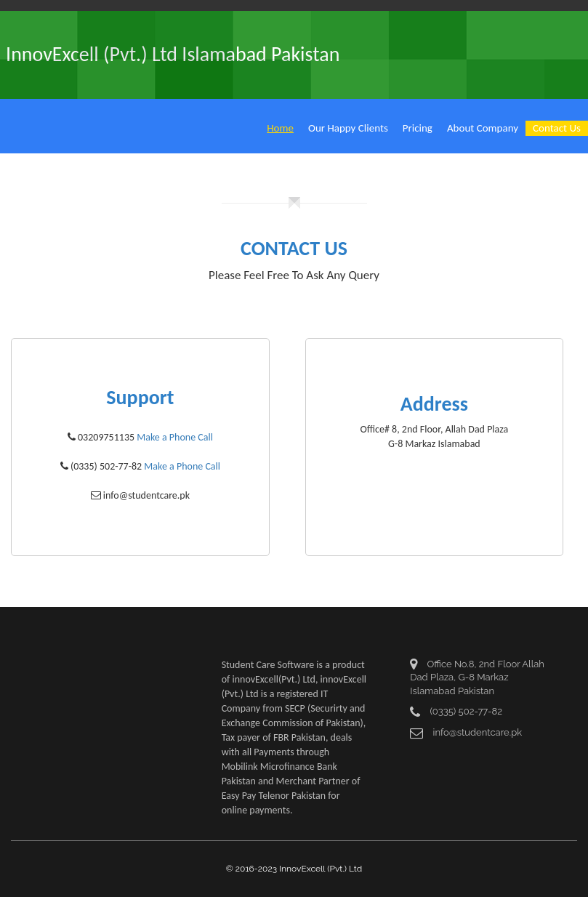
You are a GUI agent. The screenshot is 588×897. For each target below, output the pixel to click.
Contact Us (557, 128)
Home (280, 128)
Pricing (418, 128)
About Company (483, 128)
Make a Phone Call (175, 437)
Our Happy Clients (348, 128)
